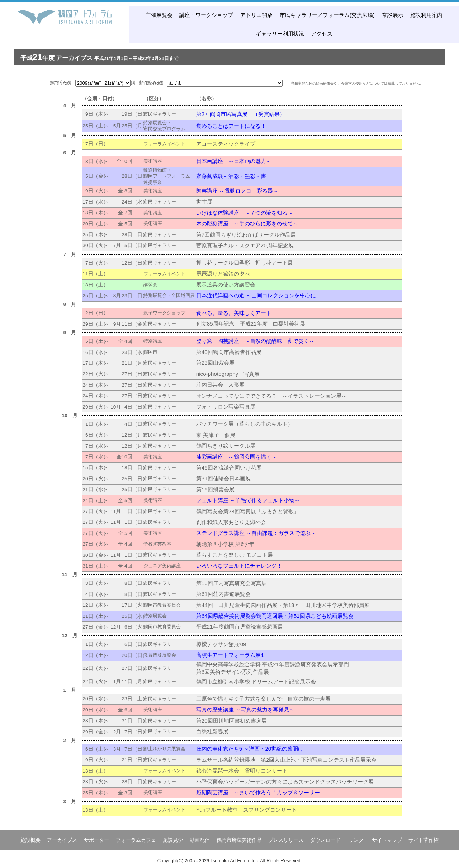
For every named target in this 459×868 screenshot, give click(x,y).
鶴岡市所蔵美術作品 (239, 840)
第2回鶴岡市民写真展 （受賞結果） (241, 114)
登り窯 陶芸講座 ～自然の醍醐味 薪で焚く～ (255, 341)
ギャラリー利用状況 (280, 34)
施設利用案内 (426, 15)
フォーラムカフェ (136, 840)
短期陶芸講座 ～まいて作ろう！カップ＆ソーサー (258, 792)
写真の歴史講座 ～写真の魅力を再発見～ (245, 710)
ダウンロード (325, 840)
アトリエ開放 (256, 15)
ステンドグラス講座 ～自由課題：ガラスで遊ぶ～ (256, 533)
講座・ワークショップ (206, 15)
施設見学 (173, 840)
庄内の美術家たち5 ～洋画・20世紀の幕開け (250, 749)
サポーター (96, 840)
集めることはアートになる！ (231, 126)
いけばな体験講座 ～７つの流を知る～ (245, 213)
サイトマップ (387, 840)
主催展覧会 (159, 15)
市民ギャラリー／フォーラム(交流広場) (327, 15)
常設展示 (393, 15)
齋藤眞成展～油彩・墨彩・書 (231, 176)
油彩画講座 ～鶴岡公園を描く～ (236, 457)
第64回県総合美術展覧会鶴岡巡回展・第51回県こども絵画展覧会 (275, 616)
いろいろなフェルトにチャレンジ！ (239, 566)
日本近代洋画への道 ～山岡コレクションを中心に (256, 295)
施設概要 (30, 840)
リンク (356, 840)
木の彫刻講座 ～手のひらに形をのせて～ (247, 223)
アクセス (322, 34)
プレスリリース (286, 840)
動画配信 (200, 840)
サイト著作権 (423, 840)
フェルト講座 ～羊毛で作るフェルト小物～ (248, 500)
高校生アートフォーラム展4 (230, 655)
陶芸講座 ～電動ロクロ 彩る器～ (237, 191)
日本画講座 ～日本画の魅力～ (234, 161)
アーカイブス (62, 840)
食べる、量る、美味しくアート (234, 313)
